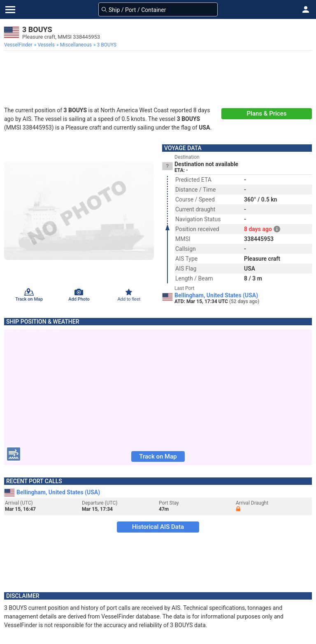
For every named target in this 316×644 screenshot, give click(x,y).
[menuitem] (19, 45)
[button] (306, 9)
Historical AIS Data (158, 527)
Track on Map (158, 456)
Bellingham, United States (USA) (216, 295)
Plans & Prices (267, 114)
